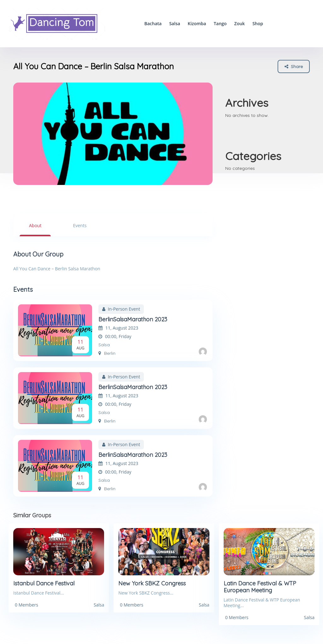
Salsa (175, 23)
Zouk (240, 23)
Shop (258, 23)
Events (80, 225)
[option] (113, 134)
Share (294, 66)
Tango (220, 23)
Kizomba (197, 23)
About (35, 225)
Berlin (107, 353)
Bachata (153, 23)
